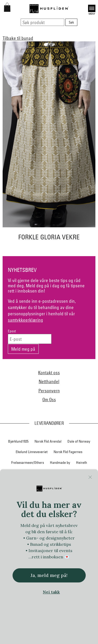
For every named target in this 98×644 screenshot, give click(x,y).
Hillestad (18, 473)
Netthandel (49, 381)
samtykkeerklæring (25, 320)
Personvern (49, 391)
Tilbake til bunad (18, 38)
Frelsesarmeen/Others (28, 463)
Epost (12, 331)
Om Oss (49, 400)
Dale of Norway (79, 441)
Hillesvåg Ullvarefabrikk (48, 473)
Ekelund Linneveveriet (32, 452)
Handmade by (60, 463)
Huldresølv (79, 473)
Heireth (82, 463)
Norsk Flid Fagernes (68, 452)
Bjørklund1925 (18, 441)
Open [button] (92, 8)
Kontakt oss (49, 373)
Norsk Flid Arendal (48, 441)
